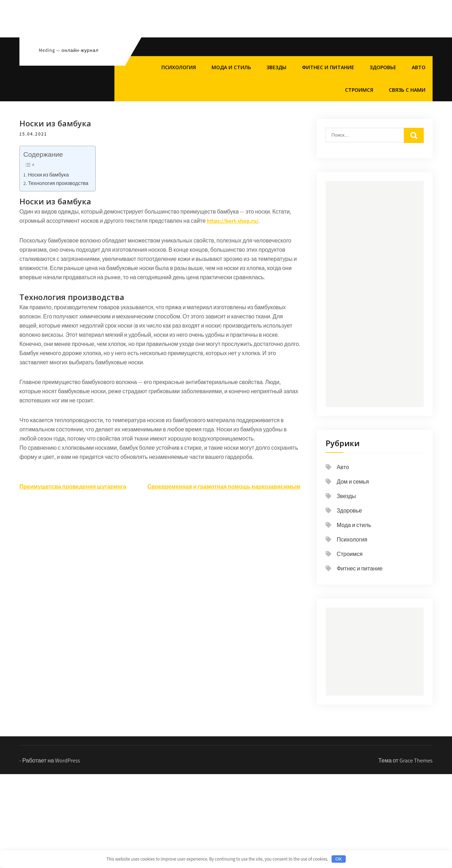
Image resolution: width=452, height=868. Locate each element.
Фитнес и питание (328, 67)
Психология (179, 67)
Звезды (276, 67)
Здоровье (383, 67)
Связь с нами (407, 90)
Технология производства (58, 183)
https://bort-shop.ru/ (233, 221)
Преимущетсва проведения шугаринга (73, 487)
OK (339, 859)
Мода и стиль (231, 67)
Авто (419, 67)
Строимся (359, 90)
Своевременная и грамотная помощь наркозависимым (224, 487)
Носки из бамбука (48, 175)
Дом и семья (353, 482)
